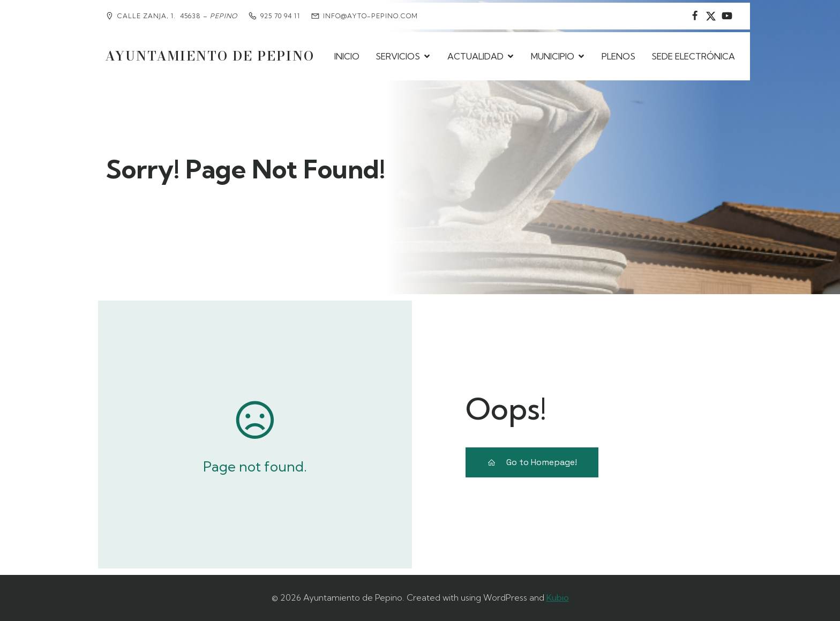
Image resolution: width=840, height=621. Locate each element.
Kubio (558, 597)
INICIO (347, 56)
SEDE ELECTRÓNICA (693, 56)
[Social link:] (727, 16)
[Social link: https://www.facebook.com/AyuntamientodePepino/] (695, 16)
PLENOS (618, 56)
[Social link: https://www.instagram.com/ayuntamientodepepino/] (711, 16)
